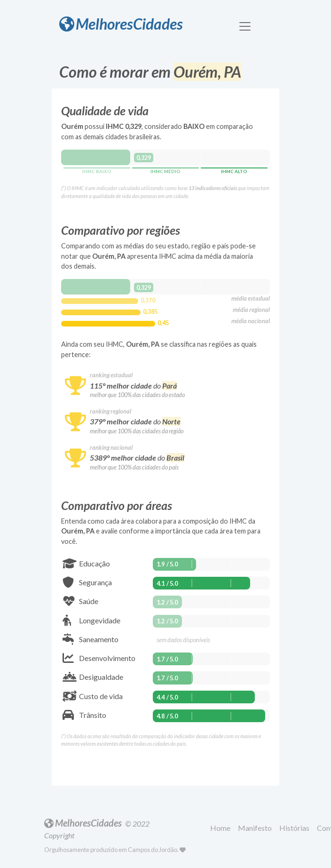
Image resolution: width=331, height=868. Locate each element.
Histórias (294, 828)
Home (220, 828)
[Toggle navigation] (245, 26)
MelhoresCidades (121, 24)
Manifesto (255, 828)
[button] (222, 828)
